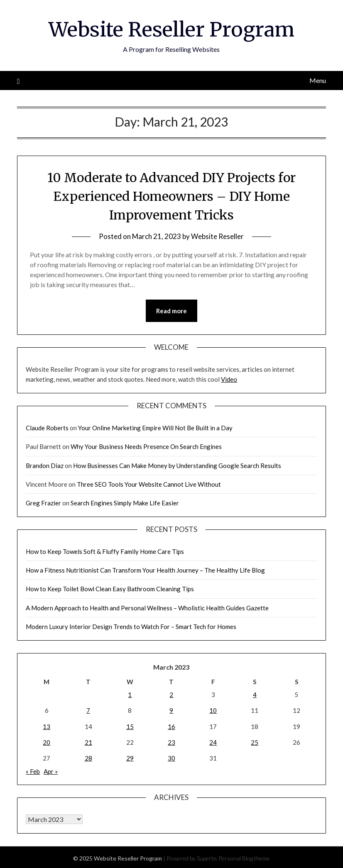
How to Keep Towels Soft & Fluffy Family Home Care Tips (105, 551)
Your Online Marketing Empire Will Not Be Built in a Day (155, 428)
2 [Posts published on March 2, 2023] (171, 695)
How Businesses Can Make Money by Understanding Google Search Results (177, 466)
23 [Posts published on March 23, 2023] (171, 742)
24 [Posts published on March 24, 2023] (213, 742)
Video (229, 379)
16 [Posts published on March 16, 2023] (171, 727)
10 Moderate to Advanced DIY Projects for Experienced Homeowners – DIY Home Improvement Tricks (171, 196)
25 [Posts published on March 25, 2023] (255, 742)
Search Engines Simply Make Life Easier (125, 503)
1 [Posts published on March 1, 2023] (130, 695)
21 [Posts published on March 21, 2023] (88, 742)
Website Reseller (217, 236)
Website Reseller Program (171, 29)
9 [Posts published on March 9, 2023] (171, 710)
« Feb (33, 771)
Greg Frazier (43, 503)
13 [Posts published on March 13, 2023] (47, 727)
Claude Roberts (47, 428)
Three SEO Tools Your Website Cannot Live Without (149, 484)
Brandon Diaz (45, 466)
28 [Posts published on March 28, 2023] (88, 758)
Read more (171, 311)
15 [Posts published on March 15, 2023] (130, 727)
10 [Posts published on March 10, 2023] (213, 710)
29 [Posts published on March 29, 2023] (130, 758)
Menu (318, 80)
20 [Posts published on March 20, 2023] (47, 742)
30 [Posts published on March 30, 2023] (171, 758)
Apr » (51, 771)
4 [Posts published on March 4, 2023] (255, 695)
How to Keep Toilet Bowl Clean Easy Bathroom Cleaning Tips (110, 589)
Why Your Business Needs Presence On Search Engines (146, 446)
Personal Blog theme (244, 858)
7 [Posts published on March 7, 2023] (88, 710)
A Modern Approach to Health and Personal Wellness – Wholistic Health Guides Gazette (147, 608)
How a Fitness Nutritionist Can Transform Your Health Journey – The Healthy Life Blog (145, 570)
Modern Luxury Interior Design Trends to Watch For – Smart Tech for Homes (131, 627)
